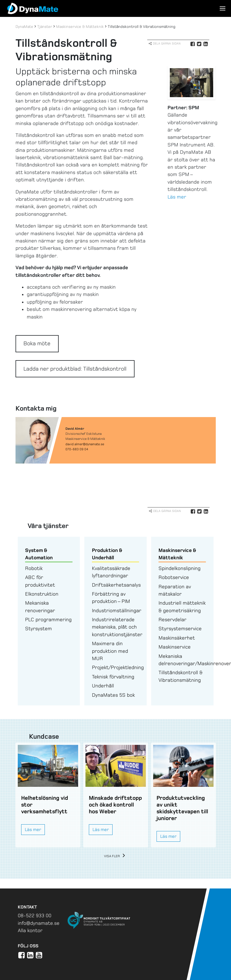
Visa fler (115, 856)
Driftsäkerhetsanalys (116, 585)
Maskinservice (175, 647)
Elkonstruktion (42, 594)
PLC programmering (48, 620)
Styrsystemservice (180, 629)
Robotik (34, 568)
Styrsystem (38, 629)
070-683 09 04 (77, 449)
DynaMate (24, 27)
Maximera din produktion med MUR (110, 651)
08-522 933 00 (35, 916)
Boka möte (37, 343)
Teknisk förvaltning (113, 677)
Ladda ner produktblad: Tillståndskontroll (75, 369)
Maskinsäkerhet (177, 638)
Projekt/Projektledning (118, 667)
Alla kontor (30, 930)
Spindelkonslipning (180, 568)
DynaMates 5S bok (113, 695)
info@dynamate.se (39, 923)
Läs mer (177, 197)
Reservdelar (172, 620)
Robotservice (174, 577)
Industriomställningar (117, 611)
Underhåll (103, 686)
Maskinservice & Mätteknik (80, 27)
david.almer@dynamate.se (85, 444)
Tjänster (45, 27)
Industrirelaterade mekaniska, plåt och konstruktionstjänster (117, 627)
